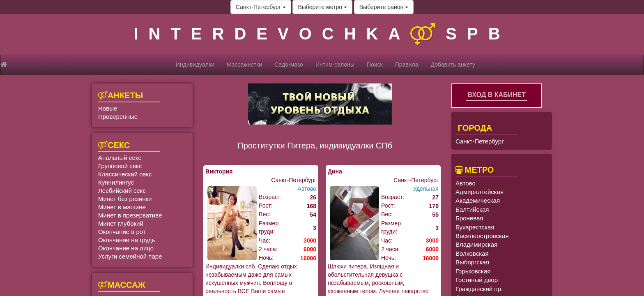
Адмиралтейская (480, 192)
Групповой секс (120, 166)
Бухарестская (475, 227)
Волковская (472, 253)
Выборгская (472, 262)
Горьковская (473, 271)
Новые (108, 108)
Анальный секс (120, 158)
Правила (407, 65)
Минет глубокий (121, 223)
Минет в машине (122, 207)
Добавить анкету (453, 65)
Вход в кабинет (497, 95)
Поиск (375, 65)
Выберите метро (322, 7)
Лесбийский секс (122, 191)
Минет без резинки (125, 199)
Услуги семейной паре (130, 256)
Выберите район (384, 7)
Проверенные (118, 117)
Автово (307, 189)
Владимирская (476, 244)
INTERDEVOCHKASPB (322, 34)
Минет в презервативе (130, 215)
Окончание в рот (122, 232)
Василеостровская (482, 236)
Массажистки (244, 65)
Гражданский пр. (479, 289)
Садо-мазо (289, 65)
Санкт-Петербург (261, 7)
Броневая (469, 218)
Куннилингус (116, 182)
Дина (335, 171)
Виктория (219, 171)
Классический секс (125, 174)
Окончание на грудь (126, 240)
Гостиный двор (477, 280)
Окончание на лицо (126, 248)
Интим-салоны (335, 65)
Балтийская (472, 209)
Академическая (478, 200)
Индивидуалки (195, 65)
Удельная (426, 189)
